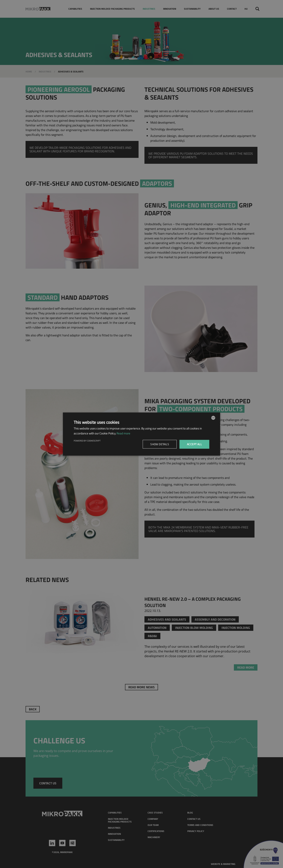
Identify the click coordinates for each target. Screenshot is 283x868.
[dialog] (141, 434)
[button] (160, 444)
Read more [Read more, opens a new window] (123, 433)
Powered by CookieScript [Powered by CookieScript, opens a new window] (87, 441)
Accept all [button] (194, 444)
